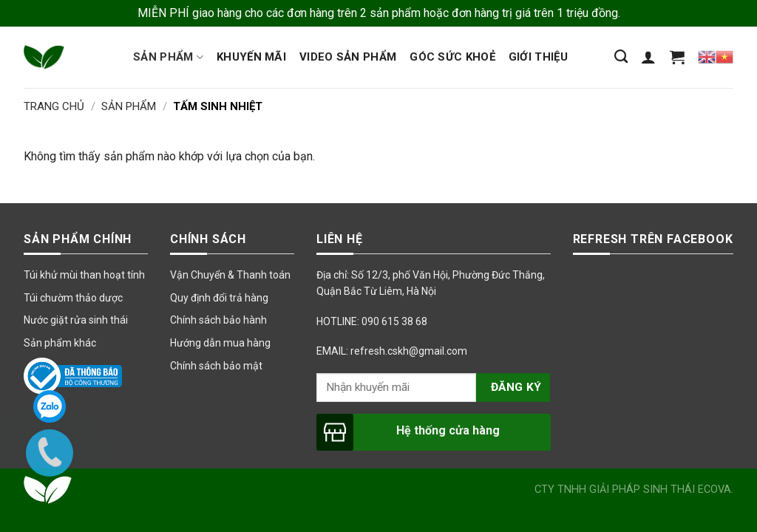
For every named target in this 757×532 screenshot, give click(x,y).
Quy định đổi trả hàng (219, 298)
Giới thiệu (538, 57)
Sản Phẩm (129, 106)
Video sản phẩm (348, 57)
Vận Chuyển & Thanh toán (230, 275)
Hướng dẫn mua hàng (220, 343)
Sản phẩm (168, 57)
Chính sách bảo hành (218, 320)
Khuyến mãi (251, 57)
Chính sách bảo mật (216, 366)
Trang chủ (54, 106)
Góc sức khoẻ (452, 57)
